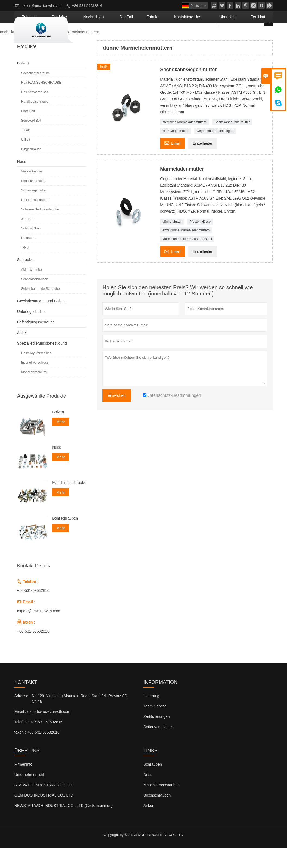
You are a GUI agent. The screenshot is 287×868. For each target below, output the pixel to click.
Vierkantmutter (32, 191)
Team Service (155, 726)
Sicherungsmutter (34, 210)
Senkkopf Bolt (31, 140)
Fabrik (181, 37)
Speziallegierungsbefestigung (42, 363)
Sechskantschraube (35, 93)
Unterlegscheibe (31, 331)
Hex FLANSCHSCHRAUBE (41, 102)
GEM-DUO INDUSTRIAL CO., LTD (44, 815)
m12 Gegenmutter (175, 151)
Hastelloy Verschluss (36, 373)
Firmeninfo (23, 784)
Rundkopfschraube (35, 121)
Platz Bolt (28, 131)
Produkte (111, 37)
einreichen (117, 415)
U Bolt (26, 159)
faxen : (20, 752)
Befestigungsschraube (36, 342)
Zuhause (88, 37)
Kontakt (26, 702)
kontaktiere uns (208, 37)
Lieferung (151, 716)
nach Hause (10, 52)
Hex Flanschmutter (35, 220)
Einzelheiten (203, 163)
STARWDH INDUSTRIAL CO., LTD (44, 805)
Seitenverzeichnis (158, 747)
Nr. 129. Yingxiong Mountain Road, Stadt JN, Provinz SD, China (80, 718)
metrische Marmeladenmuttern (184, 142)
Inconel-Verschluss (35, 382)
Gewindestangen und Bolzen (41, 321)
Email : (20, 731)
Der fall (161, 37)
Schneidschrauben (35, 299)
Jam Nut (27, 239)
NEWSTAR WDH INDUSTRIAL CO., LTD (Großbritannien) (63, 825)
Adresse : (22, 716)
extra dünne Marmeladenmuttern (186, 250)
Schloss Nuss (31, 248)
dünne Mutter (172, 241)
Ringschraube (31, 169)
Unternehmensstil (29, 794)
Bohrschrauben (65, 538)
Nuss (21, 181)
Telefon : (22, 742)
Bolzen (23, 83)
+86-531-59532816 (87, 6)
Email (172, 163)
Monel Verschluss (34, 392)
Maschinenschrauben (69, 502)
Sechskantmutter (33, 201)
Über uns (238, 37)
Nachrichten (137, 37)
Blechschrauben (157, 815)
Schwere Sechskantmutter (40, 229)
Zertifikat (261, 37)
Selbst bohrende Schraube (40, 309)
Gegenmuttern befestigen (215, 151)
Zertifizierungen (157, 736)
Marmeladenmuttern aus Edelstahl (187, 259)
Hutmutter (28, 258)
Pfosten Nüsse (200, 241)
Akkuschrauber (32, 290)
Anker (22, 353)
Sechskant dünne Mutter (232, 142)
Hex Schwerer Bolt (35, 112)
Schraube (25, 279)
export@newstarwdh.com (41, 6)
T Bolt (25, 150)
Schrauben (153, 784)
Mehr (61, 442)
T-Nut (25, 267)
